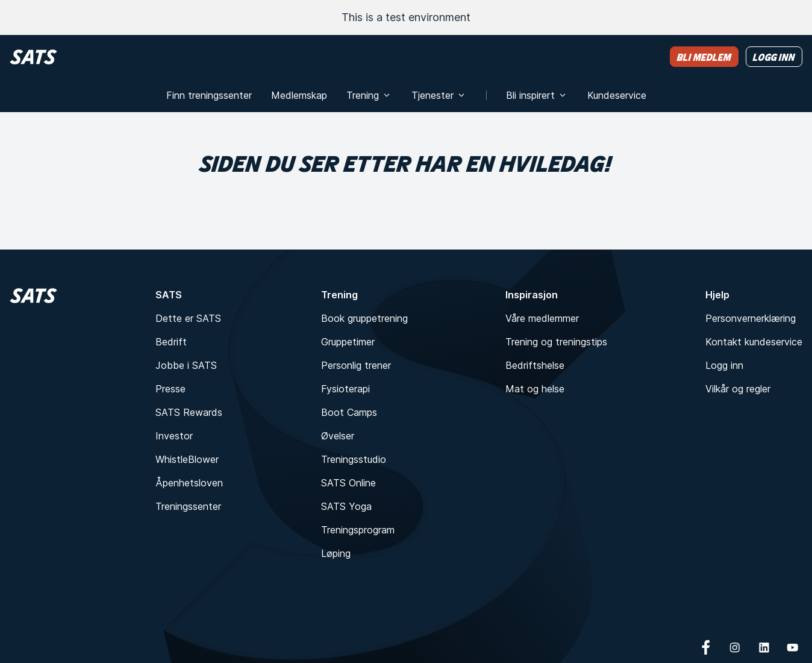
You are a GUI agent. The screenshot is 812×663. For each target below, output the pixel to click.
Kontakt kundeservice (754, 342)
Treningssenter (188, 506)
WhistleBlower (187, 459)
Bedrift (171, 342)
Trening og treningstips (556, 342)
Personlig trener (356, 365)
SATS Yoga (346, 506)
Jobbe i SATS (186, 365)
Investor (174, 436)
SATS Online (348, 483)
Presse (170, 389)
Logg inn (724, 365)
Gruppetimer (348, 342)
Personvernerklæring (751, 318)
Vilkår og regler (738, 389)
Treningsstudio (354, 459)
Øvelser (338, 436)
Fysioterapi (345, 389)
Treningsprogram (358, 530)
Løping (336, 553)
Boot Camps (349, 412)
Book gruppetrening (364, 318)
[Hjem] (33, 57)
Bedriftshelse (535, 365)
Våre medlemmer (542, 318)
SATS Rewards (189, 412)
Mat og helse (535, 389)
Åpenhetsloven (189, 483)
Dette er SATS (188, 318)
